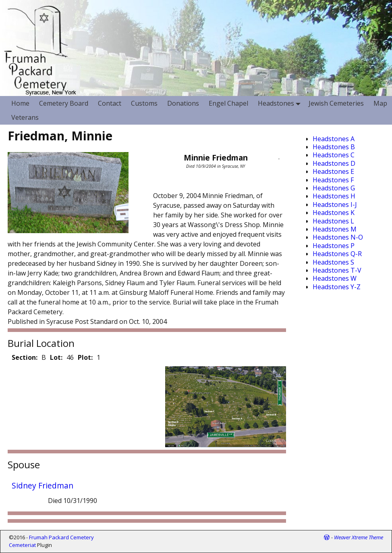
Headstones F (333, 180)
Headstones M (335, 229)
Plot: (85, 357)
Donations (183, 103)
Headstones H (334, 196)
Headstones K (334, 213)
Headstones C (334, 155)
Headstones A (334, 139)
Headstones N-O (338, 237)
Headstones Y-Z (337, 287)
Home (20, 103)
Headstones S (333, 262)
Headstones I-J (335, 205)
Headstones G (334, 188)
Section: (25, 357)
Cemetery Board (64, 103)
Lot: (56, 357)
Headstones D (334, 163)
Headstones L (333, 221)
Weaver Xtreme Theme (359, 537)
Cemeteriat (22, 545)
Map (380, 103)
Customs (144, 103)
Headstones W (335, 278)
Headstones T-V (337, 270)
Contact (110, 103)
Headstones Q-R (337, 254)
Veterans (25, 117)
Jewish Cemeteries (336, 103)
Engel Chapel (228, 103)
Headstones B (334, 147)
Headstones (281, 103)
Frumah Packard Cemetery (61, 537)
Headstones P (334, 246)
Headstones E (333, 171)
